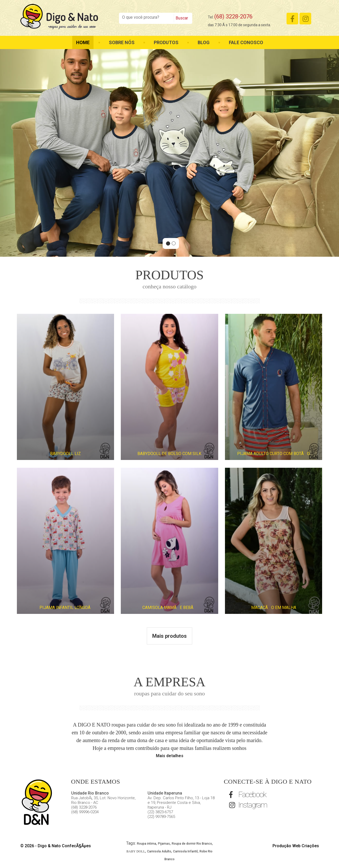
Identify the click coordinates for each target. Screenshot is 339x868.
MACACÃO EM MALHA (274, 608)
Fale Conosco (246, 42)
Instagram (248, 805)
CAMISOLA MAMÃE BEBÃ (169, 608)
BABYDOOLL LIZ (65, 454)
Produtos (166, 42)
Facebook (248, 794)
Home (83, 42)
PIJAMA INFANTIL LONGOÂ (65, 608)
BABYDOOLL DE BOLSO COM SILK (169, 454)
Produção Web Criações (296, 846)
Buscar (182, 18)
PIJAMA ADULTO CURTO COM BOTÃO (274, 454)
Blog (204, 42)
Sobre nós (122, 42)
